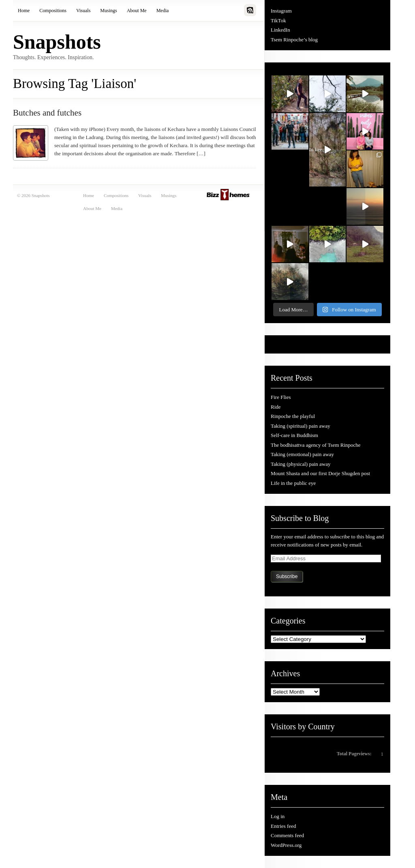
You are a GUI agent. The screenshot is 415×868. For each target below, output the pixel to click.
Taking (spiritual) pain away (301, 426)
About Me (137, 11)
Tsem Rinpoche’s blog (294, 40)
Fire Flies (281, 397)
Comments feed (287, 835)
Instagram (281, 11)
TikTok (278, 20)
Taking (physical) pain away (301, 464)
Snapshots (57, 42)
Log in (278, 816)
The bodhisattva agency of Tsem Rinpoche (316, 445)
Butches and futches (47, 113)
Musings (108, 11)
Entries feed (283, 826)
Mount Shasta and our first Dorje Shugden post (320, 473)
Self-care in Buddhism (294, 435)
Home (24, 11)
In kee (320, 151)
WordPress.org (286, 845)
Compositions (53, 11)
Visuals (83, 11)
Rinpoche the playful (293, 416)
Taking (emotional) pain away (302, 454)
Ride (276, 407)
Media (163, 11)
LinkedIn (280, 30)
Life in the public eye (293, 483)
